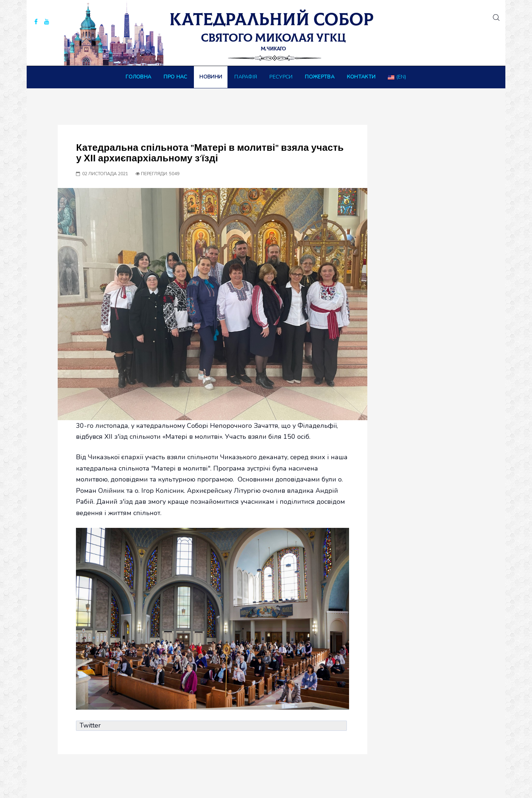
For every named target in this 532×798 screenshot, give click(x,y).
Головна (138, 77)
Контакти (361, 77)
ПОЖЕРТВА (319, 77)
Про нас (175, 77)
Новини (211, 77)
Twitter (90, 725)
